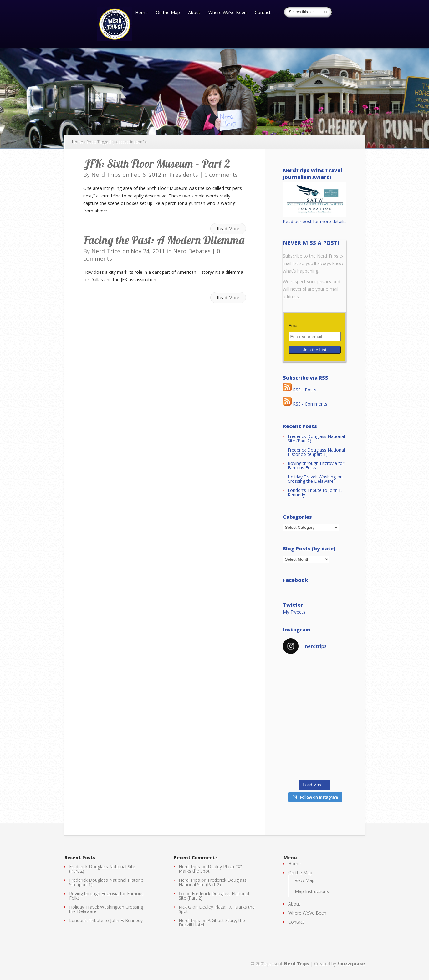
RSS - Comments (305, 404)
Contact (263, 13)
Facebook (296, 580)
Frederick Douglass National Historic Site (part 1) (316, 452)
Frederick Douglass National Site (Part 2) (316, 439)
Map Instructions (312, 891)
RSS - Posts (300, 390)
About (194, 13)
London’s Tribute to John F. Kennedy (315, 492)
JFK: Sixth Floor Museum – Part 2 (157, 163)
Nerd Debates (192, 251)
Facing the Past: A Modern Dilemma (164, 240)
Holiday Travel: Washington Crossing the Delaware (315, 479)
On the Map (168, 13)
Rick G (185, 907)
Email (294, 326)
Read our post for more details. (315, 221)
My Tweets (294, 612)
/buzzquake (351, 964)
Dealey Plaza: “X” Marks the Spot (210, 869)
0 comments (221, 175)
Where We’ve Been (227, 13)
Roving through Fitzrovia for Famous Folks (316, 465)
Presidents (184, 175)
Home (141, 13)
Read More (228, 229)
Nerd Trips (106, 175)
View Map (305, 880)
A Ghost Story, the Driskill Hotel (212, 923)
